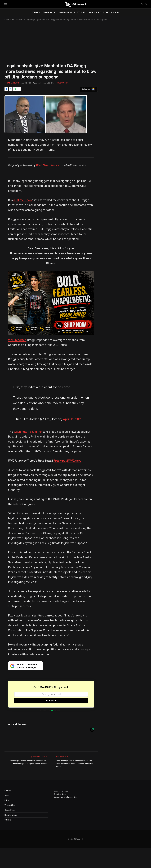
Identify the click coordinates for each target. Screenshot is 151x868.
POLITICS (36, 12)
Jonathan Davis (12, 83)
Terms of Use (10, 805)
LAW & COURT (94, 12)
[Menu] (6, 4)
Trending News (60, 794)
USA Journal (78, 839)
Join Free (51, 701)
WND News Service (48, 165)
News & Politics (11, 815)
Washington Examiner (28, 432)
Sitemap (8, 820)
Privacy (7, 800)
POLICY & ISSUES (111, 12)
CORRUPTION (65, 12)
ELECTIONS (80, 12)
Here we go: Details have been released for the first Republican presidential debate (28, 764)
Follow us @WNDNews (67, 461)
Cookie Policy (10, 810)
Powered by (51, 710)
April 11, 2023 (73, 419)
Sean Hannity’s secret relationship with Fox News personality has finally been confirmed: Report (75, 764)
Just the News (23, 200)
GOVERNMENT (50, 12)
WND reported (17, 340)
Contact (8, 791)
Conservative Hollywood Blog (66, 797)
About (7, 795)
